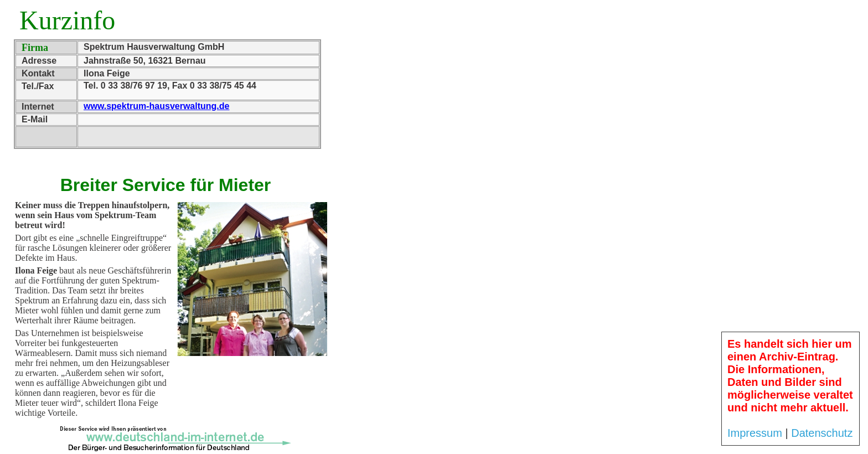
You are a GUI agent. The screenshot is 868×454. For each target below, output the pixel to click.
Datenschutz (822, 433)
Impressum (755, 433)
